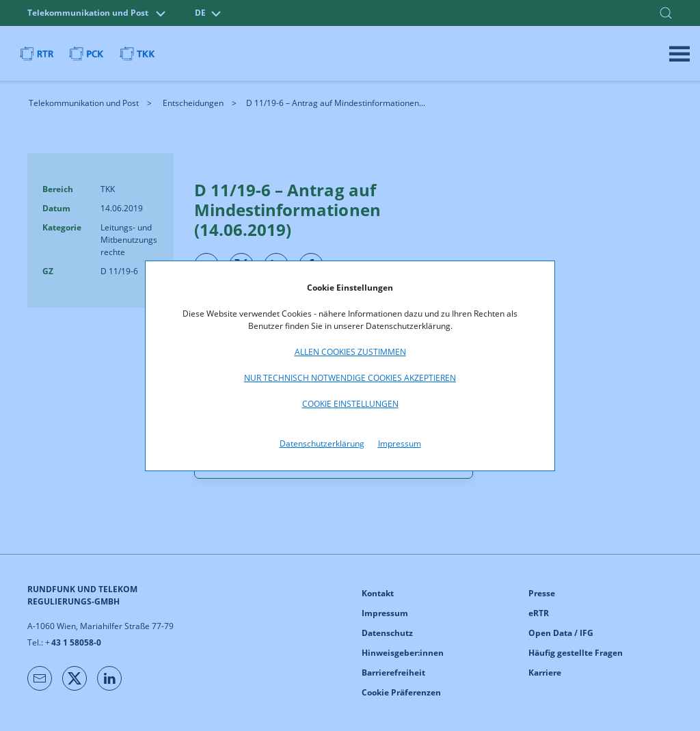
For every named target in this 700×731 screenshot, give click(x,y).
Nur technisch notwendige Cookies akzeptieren (350, 378)
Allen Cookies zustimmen (350, 352)
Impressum (400, 443)
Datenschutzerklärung (322, 443)
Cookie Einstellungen (350, 404)
